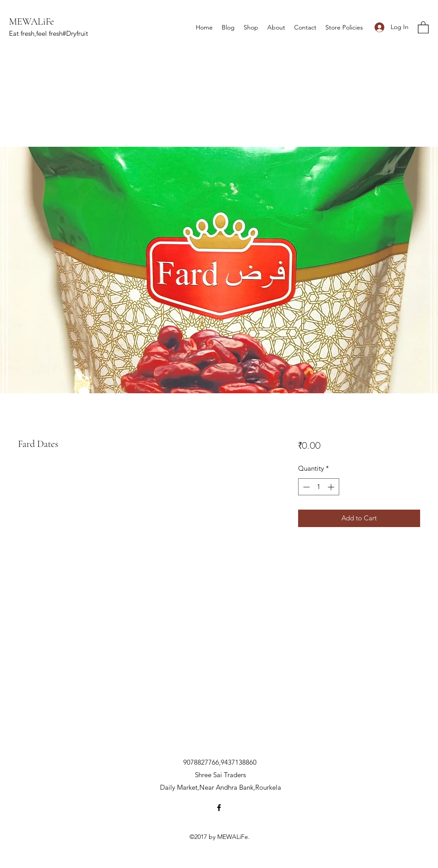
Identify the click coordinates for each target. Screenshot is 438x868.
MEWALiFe (32, 21)
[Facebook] (219, 808)
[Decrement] (305, 487)
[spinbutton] (318, 487)
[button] (423, 27)
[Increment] (332, 487)
